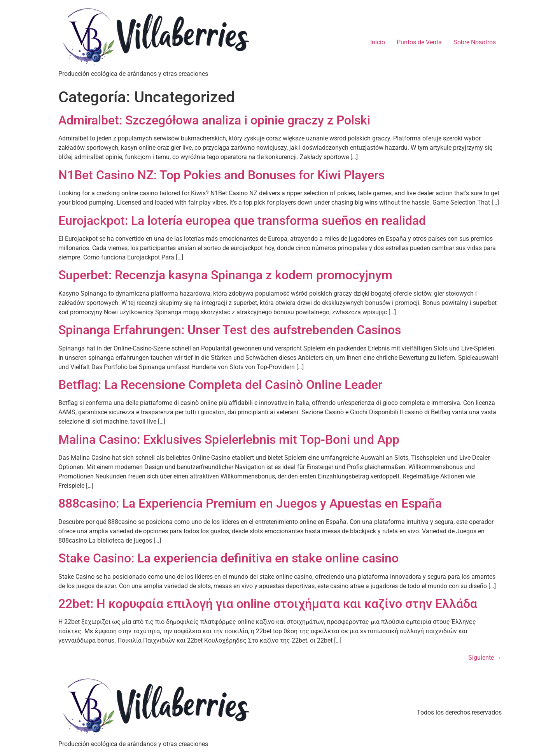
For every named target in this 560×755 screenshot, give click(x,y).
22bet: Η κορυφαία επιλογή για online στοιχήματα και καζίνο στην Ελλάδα (268, 604)
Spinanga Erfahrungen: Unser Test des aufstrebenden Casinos (230, 330)
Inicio (378, 42)
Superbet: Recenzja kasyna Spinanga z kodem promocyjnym (225, 275)
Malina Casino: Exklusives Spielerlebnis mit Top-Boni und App (229, 440)
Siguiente (485, 658)
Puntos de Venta (419, 42)
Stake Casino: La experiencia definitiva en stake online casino (228, 558)
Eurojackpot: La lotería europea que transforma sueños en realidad (242, 221)
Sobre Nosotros (475, 42)
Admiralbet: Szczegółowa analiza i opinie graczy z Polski (214, 120)
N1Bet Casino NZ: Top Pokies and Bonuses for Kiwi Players (221, 175)
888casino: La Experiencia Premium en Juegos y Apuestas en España (250, 503)
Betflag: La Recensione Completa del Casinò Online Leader (220, 385)
